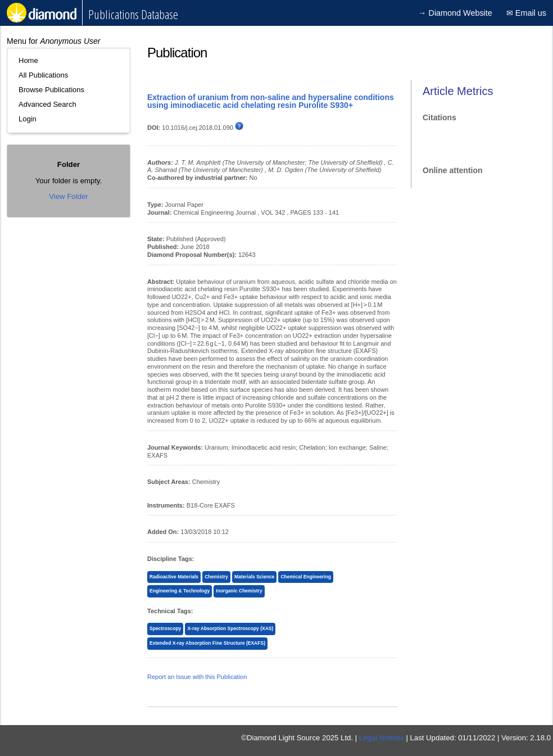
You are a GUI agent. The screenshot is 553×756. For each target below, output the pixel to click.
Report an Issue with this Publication (197, 677)
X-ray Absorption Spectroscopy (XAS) (230, 628)
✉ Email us (526, 13)
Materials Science (254, 577)
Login (28, 119)
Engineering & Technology (180, 591)
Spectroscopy (165, 628)
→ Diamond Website (455, 13)
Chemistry (216, 577)
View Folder (68, 196)
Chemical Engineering (305, 577)
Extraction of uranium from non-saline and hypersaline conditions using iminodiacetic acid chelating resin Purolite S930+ (271, 101)
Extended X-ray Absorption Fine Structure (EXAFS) (207, 643)
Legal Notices (382, 738)
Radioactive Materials (174, 577)
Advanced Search (47, 104)
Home (28, 60)
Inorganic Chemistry (239, 591)
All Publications (43, 75)
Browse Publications (51, 90)
